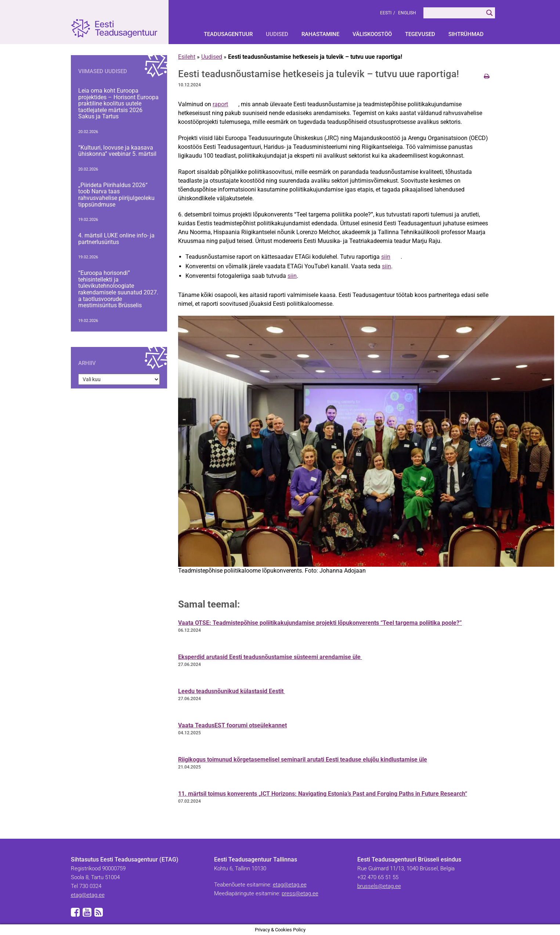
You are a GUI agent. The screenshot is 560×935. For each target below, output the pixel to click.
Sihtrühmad (466, 34)
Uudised (277, 34)
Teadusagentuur (228, 34)
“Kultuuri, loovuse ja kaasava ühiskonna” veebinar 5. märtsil (117, 151)
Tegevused (420, 34)
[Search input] (454, 13)
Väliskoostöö (372, 34)
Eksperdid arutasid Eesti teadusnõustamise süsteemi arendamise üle (270, 657)
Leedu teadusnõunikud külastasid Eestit (232, 691)
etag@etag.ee (88, 895)
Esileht (187, 57)
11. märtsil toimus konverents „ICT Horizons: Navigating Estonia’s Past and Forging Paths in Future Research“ (323, 794)
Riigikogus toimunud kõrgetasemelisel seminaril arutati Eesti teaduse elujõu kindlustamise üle (303, 760)
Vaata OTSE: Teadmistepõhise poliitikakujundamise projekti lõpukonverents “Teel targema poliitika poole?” (320, 623)
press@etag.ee (300, 893)
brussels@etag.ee (379, 886)
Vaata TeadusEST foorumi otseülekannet (232, 725)
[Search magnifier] (489, 13)
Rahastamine (320, 34)
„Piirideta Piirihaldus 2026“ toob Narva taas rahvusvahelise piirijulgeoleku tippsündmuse (116, 195)
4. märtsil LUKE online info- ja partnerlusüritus (116, 239)
